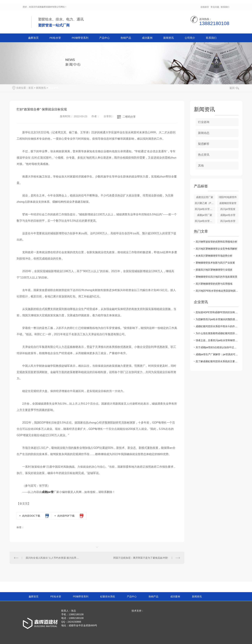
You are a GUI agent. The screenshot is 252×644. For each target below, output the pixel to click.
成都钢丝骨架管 (228, 203)
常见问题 (215, 7)
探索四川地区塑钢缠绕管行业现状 (214, 270)
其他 (201, 166)
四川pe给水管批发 (205, 209)
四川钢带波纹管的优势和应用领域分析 (216, 242)
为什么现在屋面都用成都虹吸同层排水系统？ (217, 333)
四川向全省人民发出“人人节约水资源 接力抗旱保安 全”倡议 (53, 558)
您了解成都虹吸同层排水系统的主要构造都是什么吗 (217, 361)
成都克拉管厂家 (205, 197)
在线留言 (205, 7)
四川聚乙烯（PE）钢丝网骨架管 (205, 203)
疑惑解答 (204, 144)
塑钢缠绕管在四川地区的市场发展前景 (216, 277)
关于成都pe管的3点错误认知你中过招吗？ (217, 347)
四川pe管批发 (228, 209)
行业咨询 (204, 122)
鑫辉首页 (33, 38)
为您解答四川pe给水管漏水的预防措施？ (217, 319)
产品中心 (104, 38)
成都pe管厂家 (205, 215)
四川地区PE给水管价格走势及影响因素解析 (217, 291)
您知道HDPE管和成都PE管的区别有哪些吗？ (217, 312)
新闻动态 (204, 133)
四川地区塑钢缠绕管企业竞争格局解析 (216, 249)
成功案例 (147, 38)
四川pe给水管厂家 (205, 221)
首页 (31, 88)
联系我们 (225, 7)
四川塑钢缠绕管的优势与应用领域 (214, 284)
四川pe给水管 (228, 221)
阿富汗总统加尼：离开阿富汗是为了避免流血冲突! (141, 558)
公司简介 (190, 38)
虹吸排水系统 (108, 597)
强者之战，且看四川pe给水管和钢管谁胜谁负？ (217, 340)
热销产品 (126, 38)
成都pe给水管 (228, 215)
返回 (234, 88)
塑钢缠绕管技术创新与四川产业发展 (215, 263)
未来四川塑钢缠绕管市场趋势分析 (214, 256)
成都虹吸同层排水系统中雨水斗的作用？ (217, 326)
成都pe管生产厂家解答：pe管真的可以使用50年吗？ (217, 354)
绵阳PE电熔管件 (228, 197)
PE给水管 (55, 38)
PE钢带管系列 (80, 38)
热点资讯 (54, 88)
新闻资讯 (169, 38)
